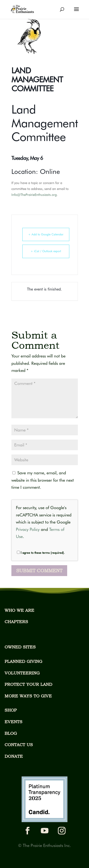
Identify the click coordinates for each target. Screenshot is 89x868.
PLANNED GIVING (23, 661)
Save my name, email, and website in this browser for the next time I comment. (43, 480)
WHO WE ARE (19, 610)
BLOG (11, 733)
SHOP (11, 710)
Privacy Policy (28, 529)
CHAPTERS (16, 622)
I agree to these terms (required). (41, 553)
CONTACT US (19, 745)
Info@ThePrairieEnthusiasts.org (34, 195)
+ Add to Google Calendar (46, 234)
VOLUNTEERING (22, 673)
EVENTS (13, 722)
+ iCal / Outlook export (46, 251)
